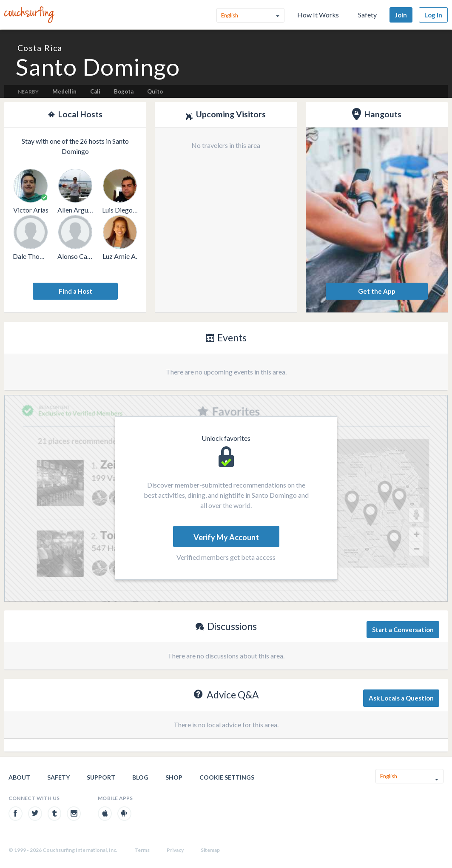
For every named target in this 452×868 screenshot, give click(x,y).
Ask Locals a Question (401, 698)
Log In (433, 15)
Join (401, 15)
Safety (367, 15)
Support (101, 777)
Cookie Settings (227, 777)
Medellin (64, 91)
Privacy (175, 850)
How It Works (318, 15)
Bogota (124, 91)
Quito (155, 91)
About (19, 777)
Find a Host (75, 291)
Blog (140, 777)
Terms (142, 850)
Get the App (377, 291)
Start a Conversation (403, 630)
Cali (95, 91)
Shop (174, 777)
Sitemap (210, 850)
